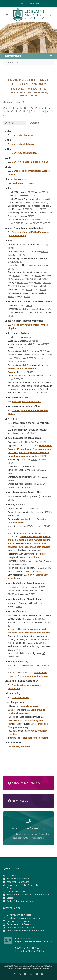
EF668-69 (37, 223)
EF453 (11, 594)
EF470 (40, 550)
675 (9, 255)
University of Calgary (22, 144)
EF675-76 (19, 223)
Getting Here (34, 3)
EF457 (42, 587)
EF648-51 (22, 312)
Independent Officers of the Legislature (28, 895)
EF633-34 (34, 355)
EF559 (30, 372)
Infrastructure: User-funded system (26, 720)
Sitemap (46, 968)
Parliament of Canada (18, 921)
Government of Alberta (19, 915)
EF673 (44, 251)
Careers (21, 3)
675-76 (47, 223)
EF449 (38, 571)
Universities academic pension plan (30, 162)
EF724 (31, 192)
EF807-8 (29, 279)
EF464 (17, 650)
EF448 (48, 568)
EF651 (11, 480)
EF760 (16, 276)
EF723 (45, 192)
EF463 (48, 512)
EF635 (11, 355)
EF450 (22, 426)
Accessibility (27, 968)
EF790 (11, 269)
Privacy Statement (15, 968)
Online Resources (16, 891)
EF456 (19, 606)
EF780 (20, 283)
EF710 (32, 196)
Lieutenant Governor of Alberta (23, 918)
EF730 (43, 209)
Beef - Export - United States (26, 402)
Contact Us (23, 938)
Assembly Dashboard (18, 882)
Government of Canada (19, 924)
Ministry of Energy (21, 747)
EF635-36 (32, 358)
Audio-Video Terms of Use (20, 901)
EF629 (20, 348)
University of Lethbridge (24, 153)
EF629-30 (12, 362)
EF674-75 (43, 220)
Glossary (11, 898)
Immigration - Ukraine (23, 183)
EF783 (30, 337)
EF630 (44, 393)
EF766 (44, 286)
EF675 (22, 255)
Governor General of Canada (21, 928)
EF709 (11, 248)
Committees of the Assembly (22, 885)
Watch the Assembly (18, 879)
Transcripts (13, 62)
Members (12, 876)
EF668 (31, 216)
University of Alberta (22, 135)
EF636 (48, 355)
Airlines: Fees (31, 706)
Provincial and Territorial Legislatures (26, 931)
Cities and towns (20, 697)
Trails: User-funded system (34, 738)
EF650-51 (40, 312)
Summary (10, 123)
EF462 (39, 561)
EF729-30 (28, 209)
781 (26, 283)
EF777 (30, 286)
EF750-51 (40, 619)
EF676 (11, 297)
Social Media (37, 968)
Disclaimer (49, 966)
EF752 (11, 279)
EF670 (43, 456)
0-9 (5, 108)
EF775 (29, 290)
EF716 (43, 351)
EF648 (29, 305)
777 (44, 283)
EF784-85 (46, 376)
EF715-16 (34, 341)
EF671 (43, 442)
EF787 (46, 344)
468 (17, 594)
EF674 (20, 262)
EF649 (11, 316)
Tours (9, 888)
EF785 (43, 279)
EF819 (40, 265)
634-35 (22, 362)
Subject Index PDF (14, 102)
